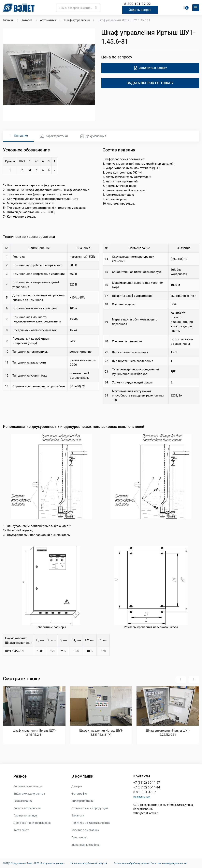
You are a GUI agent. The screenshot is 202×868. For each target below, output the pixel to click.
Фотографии (79, 793)
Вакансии (78, 815)
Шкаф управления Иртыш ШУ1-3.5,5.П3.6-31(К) (101, 733)
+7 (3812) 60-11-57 (147, 782)
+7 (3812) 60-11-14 (147, 787)
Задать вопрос (140, 10)
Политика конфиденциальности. (169, 863)
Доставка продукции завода (32, 823)
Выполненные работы (86, 845)
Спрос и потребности (27, 808)
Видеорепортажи (82, 801)
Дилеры (77, 786)
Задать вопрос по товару (150, 83)
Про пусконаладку (25, 815)
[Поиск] (78, 8)
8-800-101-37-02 (137, 4)
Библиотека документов (29, 793)
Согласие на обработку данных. (132, 863)
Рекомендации (23, 801)
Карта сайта (21, 830)
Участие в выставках (85, 830)
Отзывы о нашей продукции (90, 808)
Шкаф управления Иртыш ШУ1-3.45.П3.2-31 (34, 733)
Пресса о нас (80, 837)
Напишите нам (142, 797)
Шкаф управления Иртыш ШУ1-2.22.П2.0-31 (168, 733)
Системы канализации (28, 786)
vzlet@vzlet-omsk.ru (146, 813)
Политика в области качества (91, 823)
